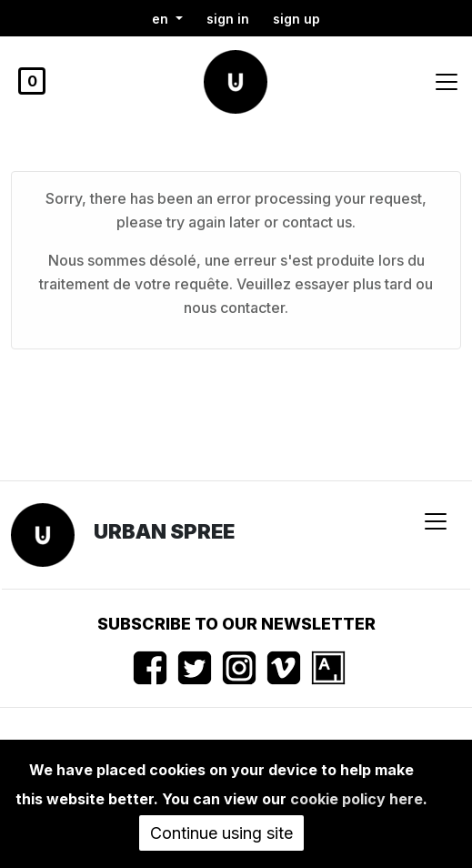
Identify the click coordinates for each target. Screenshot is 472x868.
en (162, 19)
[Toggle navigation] (447, 82)
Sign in (228, 19)
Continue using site (221, 833)
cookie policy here (357, 799)
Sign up (296, 19)
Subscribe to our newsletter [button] (236, 624)
